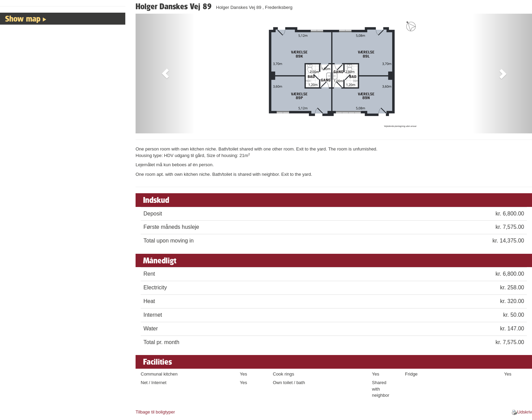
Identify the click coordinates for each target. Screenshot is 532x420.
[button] (165, 74)
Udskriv (525, 412)
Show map (23, 18)
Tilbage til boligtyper (155, 412)
